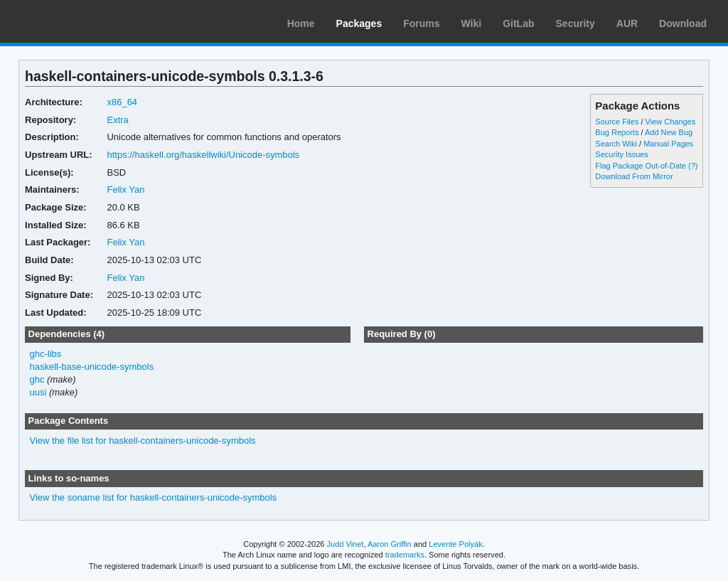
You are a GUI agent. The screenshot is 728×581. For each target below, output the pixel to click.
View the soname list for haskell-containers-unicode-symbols (154, 497)
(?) (693, 166)
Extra (117, 120)
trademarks (405, 555)
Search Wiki (616, 144)
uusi (38, 392)
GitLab (518, 23)
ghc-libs (46, 354)
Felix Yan (125, 190)
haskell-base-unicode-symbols (92, 367)
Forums (421, 23)
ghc (37, 379)
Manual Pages (668, 144)
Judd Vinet (346, 544)
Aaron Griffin (390, 544)
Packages (359, 23)
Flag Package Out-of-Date (641, 166)
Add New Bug (669, 132)
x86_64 (122, 102)
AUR (627, 23)
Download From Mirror (634, 176)
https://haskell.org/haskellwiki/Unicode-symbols (203, 155)
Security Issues (621, 154)
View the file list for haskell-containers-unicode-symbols (143, 441)
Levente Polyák (455, 544)
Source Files (617, 122)
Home (301, 23)
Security (576, 23)
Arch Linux (78, 21)
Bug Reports (617, 132)
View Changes (671, 122)
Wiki (472, 23)
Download (683, 23)
